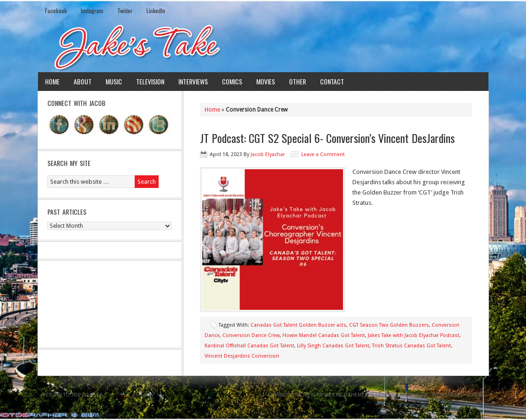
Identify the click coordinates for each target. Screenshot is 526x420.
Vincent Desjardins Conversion (242, 356)
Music (114, 81)
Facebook (56, 11)
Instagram (92, 11)
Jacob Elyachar (268, 154)
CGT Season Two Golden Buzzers (389, 325)
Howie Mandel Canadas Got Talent (324, 335)
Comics (232, 81)
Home (52, 81)
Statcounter (15, 415)
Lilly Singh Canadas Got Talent (333, 346)
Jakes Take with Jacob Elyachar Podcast (414, 335)
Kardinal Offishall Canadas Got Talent (249, 346)
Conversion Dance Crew (251, 335)
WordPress (447, 395)
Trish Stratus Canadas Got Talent (412, 346)
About (83, 81)
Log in (475, 395)
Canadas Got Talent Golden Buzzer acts (298, 325)
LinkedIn (156, 11)
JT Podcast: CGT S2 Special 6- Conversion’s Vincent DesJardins (327, 138)
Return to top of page (73, 395)
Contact (332, 81)
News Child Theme (341, 395)
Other (297, 81)
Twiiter (125, 11)
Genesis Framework (402, 395)
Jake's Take (263, 46)
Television (150, 81)
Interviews (193, 81)
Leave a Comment (323, 154)
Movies (266, 81)
